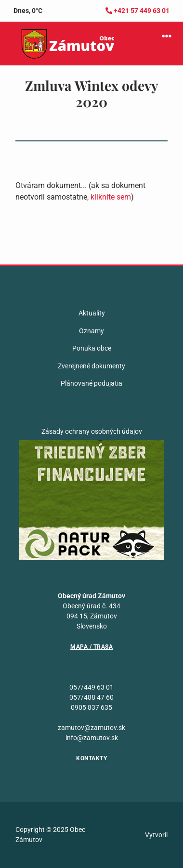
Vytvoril (156, 835)
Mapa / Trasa (91, 647)
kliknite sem (111, 197)
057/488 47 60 (91, 697)
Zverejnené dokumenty (91, 366)
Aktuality (92, 313)
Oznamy (91, 331)
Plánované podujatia (91, 383)
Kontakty (91, 758)
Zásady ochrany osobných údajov (92, 431)
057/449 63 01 (91, 687)
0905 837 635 (91, 707)
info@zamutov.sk (92, 738)
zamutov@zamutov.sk (91, 728)
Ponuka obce (92, 348)
